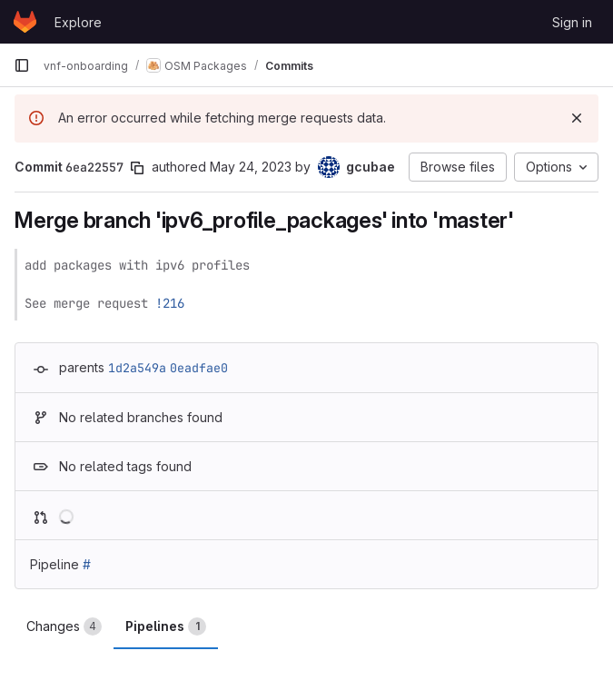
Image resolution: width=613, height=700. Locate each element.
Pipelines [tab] (166, 626)
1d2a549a (137, 368)
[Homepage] (25, 22)
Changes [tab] (64, 626)
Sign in (572, 22)
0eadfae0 (199, 368)
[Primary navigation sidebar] (22, 65)
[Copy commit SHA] (137, 168)
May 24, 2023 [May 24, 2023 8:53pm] (251, 167)
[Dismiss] (577, 118)
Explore (78, 22)
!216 (170, 303)
